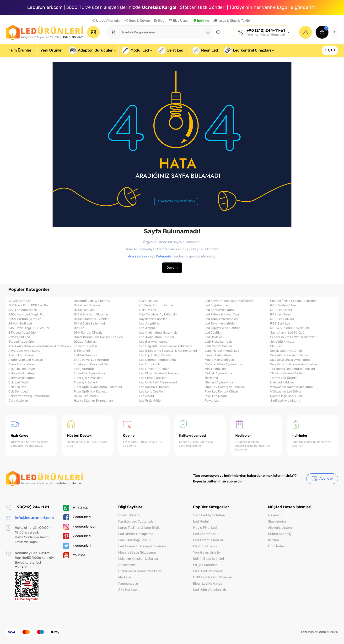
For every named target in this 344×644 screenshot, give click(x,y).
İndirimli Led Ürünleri (208, 559)
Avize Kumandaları (22, 364)
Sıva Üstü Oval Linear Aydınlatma (294, 364)
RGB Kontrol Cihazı (284, 305)
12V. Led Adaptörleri (23, 310)
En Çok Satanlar (205, 565)
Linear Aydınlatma (218, 355)
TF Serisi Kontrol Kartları (287, 373)
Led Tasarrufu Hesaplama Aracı (142, 546)
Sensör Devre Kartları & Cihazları (293, 337)
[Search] (208, 32)
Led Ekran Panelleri (153, 378)
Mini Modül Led (215, 369)
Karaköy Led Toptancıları (137, 521)
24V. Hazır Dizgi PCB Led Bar (29, 328)
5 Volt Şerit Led (19, 337)
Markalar (125, 577)
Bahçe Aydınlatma (21, 373)
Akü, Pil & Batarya (21, 355)
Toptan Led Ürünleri (284, 378)
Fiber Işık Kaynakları (88, 378)
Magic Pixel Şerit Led (219, 360)
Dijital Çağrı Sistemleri (89, 324)
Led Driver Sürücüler (154, 369)
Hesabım (275, 515)
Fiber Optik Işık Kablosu (91, 392)
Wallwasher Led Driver (286, 392)
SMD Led (276, 346)
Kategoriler (164, 256)
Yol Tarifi (21, 567)
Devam (172, 268)
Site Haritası (127, 590)
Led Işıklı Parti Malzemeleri (158, 382)
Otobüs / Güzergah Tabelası (225, 387)
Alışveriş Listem (280, 528)
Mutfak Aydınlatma (218, 373)
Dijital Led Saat (84, 310)
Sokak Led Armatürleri (286, 351)
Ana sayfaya (138, 256)
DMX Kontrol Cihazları (89, 333)
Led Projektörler (150, 401)
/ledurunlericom (80, 527)
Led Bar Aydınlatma (153, 342)
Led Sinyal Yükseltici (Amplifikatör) (229, 301)
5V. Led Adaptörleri (22, 342)
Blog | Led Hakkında (208, 584)
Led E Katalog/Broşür (134, 540)
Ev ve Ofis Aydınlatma (89, 373)
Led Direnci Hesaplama (136, 534)
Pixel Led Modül (216, 396)
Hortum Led (148, 310)
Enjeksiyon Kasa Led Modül (93, 364)
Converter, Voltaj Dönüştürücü (30, 396)
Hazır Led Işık (149, 301)
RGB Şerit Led (280, 324)
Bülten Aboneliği (280, 534)
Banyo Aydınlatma (21, 378)
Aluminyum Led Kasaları (26, 360)
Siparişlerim (277, 521)
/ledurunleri (77, 517)
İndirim (201, 21)
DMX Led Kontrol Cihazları (212, 577)
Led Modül (147, 396)
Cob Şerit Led (18, 392)
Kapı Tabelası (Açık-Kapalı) (158, 314)
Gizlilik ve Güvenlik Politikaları (140, 571)
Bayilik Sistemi (129, 515)
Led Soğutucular (216, 305)
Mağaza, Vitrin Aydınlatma (223, 364)
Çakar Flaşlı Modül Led (286, 396)
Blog (159, 21)
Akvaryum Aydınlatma (24, 351)
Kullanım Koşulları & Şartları (139, 559)
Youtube (74, 555)
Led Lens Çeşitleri (152, 392)
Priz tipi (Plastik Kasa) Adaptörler (293, 301)
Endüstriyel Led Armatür (91, 360)
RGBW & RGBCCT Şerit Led (290, 328)
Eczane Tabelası (85, 346)
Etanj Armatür (84, 369)
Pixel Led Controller (208, 571)
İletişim (273, 540)
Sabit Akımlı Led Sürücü (287, 333)
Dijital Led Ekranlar (87, 305)
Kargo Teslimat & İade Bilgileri (140, 528)
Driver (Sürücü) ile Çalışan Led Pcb (98, 337)
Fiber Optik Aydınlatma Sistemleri (98, 387)
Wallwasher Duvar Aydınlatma (291, 387)
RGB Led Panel (281, 314)
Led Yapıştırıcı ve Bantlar (222, 328)
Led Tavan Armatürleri (221, 324)
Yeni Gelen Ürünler (207, 552)
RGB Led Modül (281, 310)
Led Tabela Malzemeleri (221, 319)
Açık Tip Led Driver (22, 369)
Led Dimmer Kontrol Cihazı (158, 360)
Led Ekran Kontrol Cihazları (159, 373)
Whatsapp (76, 508)
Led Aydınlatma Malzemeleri (159, 333)
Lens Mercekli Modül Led (222, 351)
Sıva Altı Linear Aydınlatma (289, 355)
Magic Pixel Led (205, 528)
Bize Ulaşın (179, 21)
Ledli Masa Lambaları (220, 342)
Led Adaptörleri (150, 324)
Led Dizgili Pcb (150, 364)
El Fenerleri (82, 351)
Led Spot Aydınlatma (220, 310)
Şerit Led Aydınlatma (285, 401)
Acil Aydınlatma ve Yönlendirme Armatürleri (40, 346)
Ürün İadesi (277, 546)
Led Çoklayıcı (214, 337)
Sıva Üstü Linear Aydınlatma (290, 360)
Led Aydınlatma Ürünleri (157, 337)
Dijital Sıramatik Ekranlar (91, 319)
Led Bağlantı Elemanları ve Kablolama (166, 346)
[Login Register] (306, 32)
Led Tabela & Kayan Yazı (222, 314)
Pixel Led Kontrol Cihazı (221, 392)
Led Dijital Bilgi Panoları (156, 355)
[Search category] (114, 32)
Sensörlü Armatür (283, 342)
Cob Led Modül (19, 382)
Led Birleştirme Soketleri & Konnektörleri (168, 351)
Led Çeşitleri (214, 333)
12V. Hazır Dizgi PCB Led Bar (29, 305)
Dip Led (79, 328)
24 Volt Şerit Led (20, 324)
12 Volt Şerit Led (20, 301)
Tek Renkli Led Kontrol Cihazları (293, 369)
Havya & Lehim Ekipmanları (93, 401)
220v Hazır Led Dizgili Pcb (27, 314)
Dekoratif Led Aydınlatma (92, 301)
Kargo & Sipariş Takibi (231, 21)
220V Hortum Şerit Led (25, 319)
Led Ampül (147, 328)
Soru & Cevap (138, 21)
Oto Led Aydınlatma (219, 382)
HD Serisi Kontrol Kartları (157, 305)
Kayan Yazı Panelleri (153, 319)
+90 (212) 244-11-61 (266, 30)
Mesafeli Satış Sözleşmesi (138, 552)
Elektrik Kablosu (85, 355)
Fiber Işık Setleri (85, 382)
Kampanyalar (128, 584)
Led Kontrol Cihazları (154, 387)
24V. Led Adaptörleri (23, 333)
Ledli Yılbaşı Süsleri (218, 346)
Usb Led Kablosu (282, 382)
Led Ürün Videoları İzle (210, 590)
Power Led (212, 401)
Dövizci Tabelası (85, 342)
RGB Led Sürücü (282, 319)
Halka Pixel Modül (86, 396)
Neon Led (211, 378)
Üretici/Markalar (107, 21)
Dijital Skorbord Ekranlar (91, 314)
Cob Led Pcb (17, 387)
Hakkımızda (127, 565)
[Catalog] (93, 32)
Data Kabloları (18, 401)
